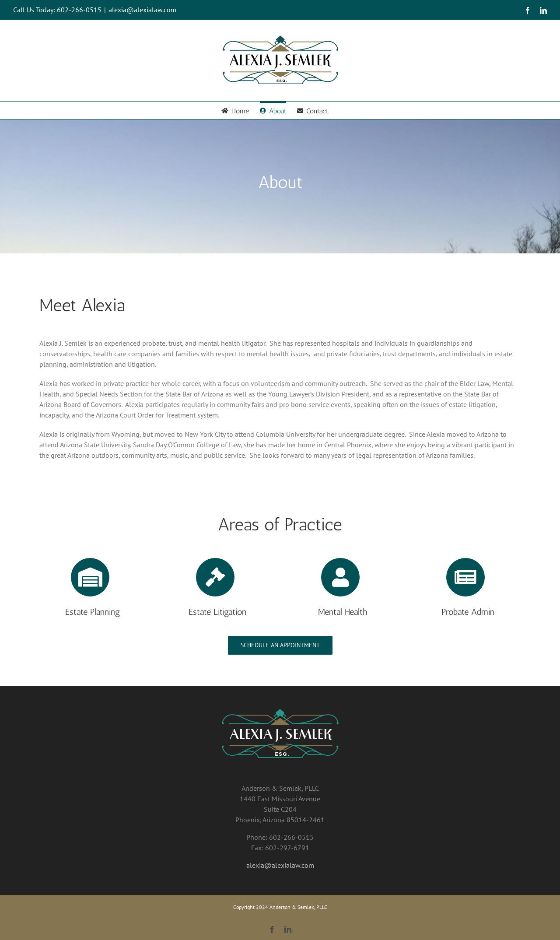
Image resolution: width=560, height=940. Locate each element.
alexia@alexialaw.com (142, 10)
